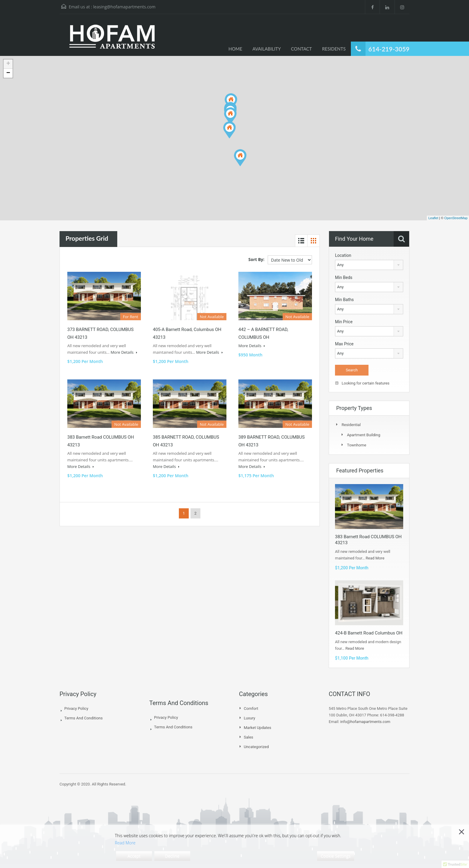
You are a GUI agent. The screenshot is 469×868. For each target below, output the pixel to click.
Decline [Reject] (172, 856)
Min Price (344, 322)
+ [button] (8, 64)
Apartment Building (364, 435)
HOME (235, 49)
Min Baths (344, 300)
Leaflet (433, 218)
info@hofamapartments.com (365, 722)
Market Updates (258, 728)
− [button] (8, 73)
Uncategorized (256, 747)
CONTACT (301, 49)
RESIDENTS (334, 49)
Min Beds (344, 277)
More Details (124, 352)
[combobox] (369, 265)
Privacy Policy (76, 708)
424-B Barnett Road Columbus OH (369, 633)
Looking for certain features (362, 383)
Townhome (357, 445)
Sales (249, 737)
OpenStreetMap (456, 218)
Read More (375, 558)
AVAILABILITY (267, 49)
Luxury (249, 718)
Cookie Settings (336, 856)
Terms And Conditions (83, 718)
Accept (134, 856)
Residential (351, 425)
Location (343, 255)
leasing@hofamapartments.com (124, 7)
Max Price (344, 344)
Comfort (251, 708)
